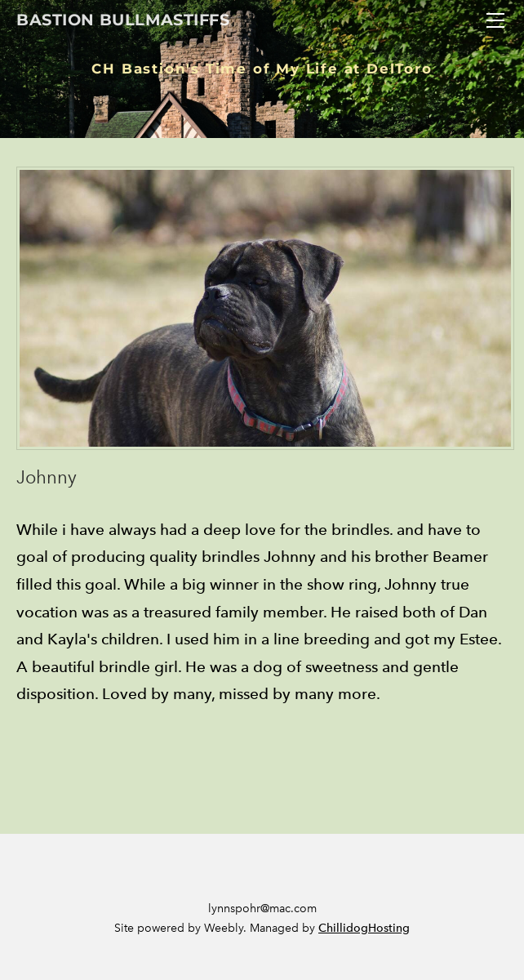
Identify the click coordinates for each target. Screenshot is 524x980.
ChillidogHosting (364, 928)
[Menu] (495, 20)
